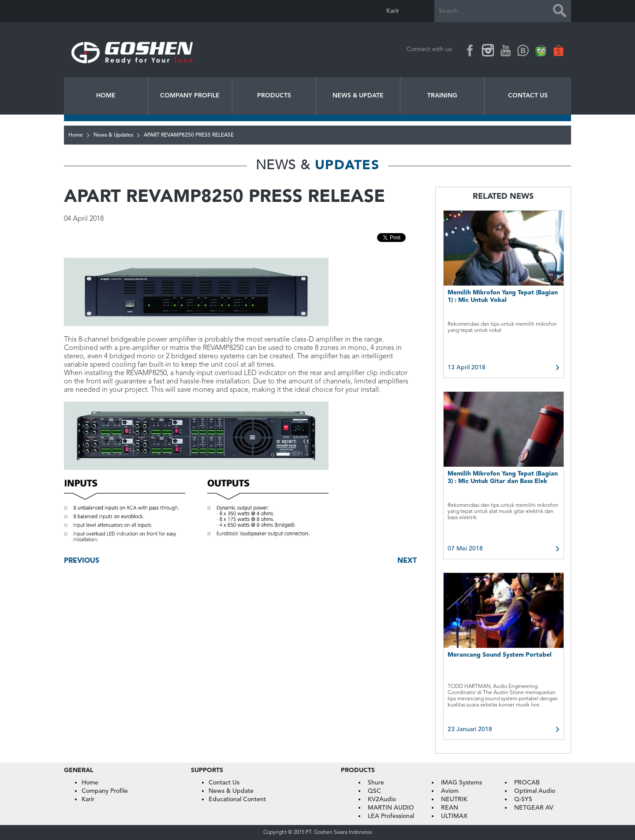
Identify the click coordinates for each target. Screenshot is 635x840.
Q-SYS (523, 799)
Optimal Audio (535, 791)
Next (407, 561)
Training (442, 96)
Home (106, 96)
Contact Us (528, 96)
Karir (393, 11)
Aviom (450, 791)
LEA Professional (391, 816)
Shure (376, 783)
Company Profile (190, 96)
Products (274, 96)
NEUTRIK (454, 799)
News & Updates (113, 135)
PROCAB (527, 783)
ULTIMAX (454, 816)
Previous (82, 561)
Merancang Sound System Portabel (500, 655)
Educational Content (237, 799)
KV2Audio (382, 799)
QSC (374, 791)
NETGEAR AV (534, 808)
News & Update (358, 96)
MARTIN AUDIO (391, 808)
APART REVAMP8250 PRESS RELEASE (189, 135)
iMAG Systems (461, 783)
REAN (450, 808)
